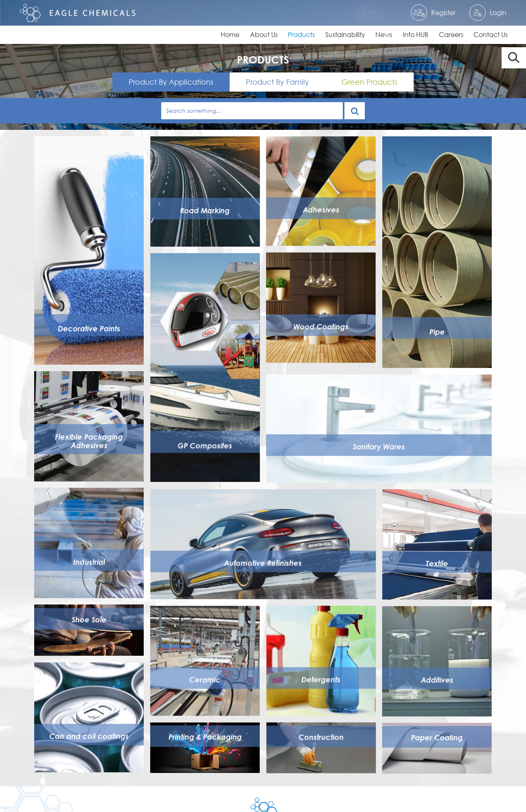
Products (301, 34)
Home (230, 34)
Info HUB (415, 34)
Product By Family (277, 82)
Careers (451, 34)
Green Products (369, 82)
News (384, 34)
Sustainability (345, 34)
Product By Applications (171, 82)
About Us (264, 34)
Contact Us (491, 34)
